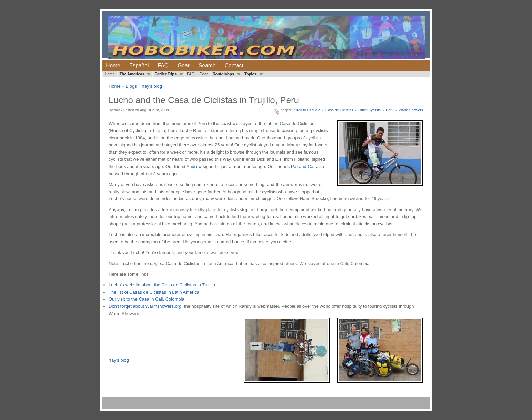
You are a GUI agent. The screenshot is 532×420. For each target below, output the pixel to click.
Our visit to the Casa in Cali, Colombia (147, 299)
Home (113, 65)
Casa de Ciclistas (339, 110)
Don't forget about (127, 306)
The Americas (132, 74)
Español (139, 65)
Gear (184, 65)
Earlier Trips (166, 74)
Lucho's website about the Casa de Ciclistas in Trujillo (162, 285)
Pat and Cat (303, 167)
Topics (250, 74)
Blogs (131, 86)
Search (207, 65)
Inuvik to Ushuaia (307, 110)
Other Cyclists (369, 110)
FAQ (163, 65)
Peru (390, 110)
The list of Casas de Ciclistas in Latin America (154, 292)
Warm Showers (411, 110)
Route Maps (223, 74)
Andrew (194, 167)
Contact (234, 65)
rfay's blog (152, 86)
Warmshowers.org (164, 306)
